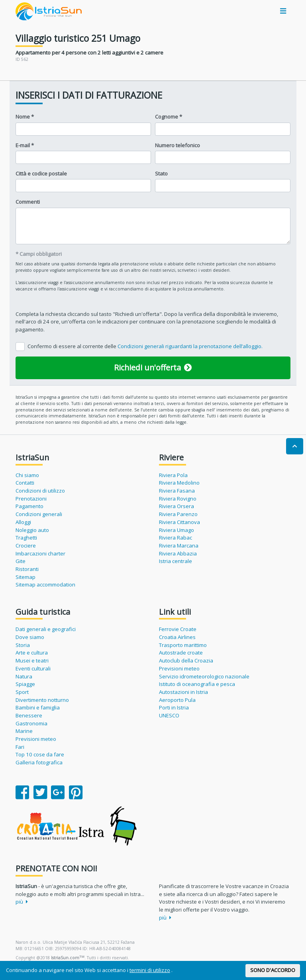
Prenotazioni (31, 499)
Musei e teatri (32, 660)
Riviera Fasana (177, 491)
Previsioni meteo (36, 739)
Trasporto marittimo (183, 645)
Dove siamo (30, 637)
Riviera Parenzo (178, 514)
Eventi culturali (33, 668)
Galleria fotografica (39, 762)
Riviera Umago (177, 530)
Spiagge (25, 684)
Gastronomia (31, 723)
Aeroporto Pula (177, 700)
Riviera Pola (173, 475)
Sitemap (25, 577)
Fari (20, 747)
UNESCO (169, 715)
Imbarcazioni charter (40, 553)
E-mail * (25, 145)
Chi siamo (27, 475)
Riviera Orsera (177, 506)
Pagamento (29, 506)
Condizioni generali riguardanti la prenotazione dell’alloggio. (190, 346)
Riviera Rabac (176, 538)
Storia (23, 645)
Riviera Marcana (179, 546)
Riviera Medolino (179, 483)
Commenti (28, 202)
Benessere (29, 715)
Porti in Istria (174, 707)
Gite (21, 561)
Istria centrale (176, 561)
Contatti (25, 483)
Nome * (25, 117)
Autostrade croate (181, 653)
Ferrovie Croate (178, 629)
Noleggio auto (32, 530)
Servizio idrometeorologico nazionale (204, 676)
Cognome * (169, 117)
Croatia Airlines (177, 637)
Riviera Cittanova (179, 522)
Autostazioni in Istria (183, 692)
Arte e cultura (32, 653)
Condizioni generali (39, 514)
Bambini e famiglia (38, 707)
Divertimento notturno (42, 700)
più (22, 902)
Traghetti (26, 538)
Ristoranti (27, 569)
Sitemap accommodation (45, 584)
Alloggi (23, 522)
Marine (24, 731)
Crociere (26, 546)
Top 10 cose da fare (40, 754)
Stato (161, 173)
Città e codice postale (41, 173)
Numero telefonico (178, 145)
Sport (22, 692)
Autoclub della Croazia (186, 660)
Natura (24, 676)
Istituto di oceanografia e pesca (197, 684)
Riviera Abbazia (178, 553)
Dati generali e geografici (46, 629)
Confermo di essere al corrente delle (145, 346)
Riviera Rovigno (178, 499)
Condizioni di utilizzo (40, 491)
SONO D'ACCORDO (273, 970)
